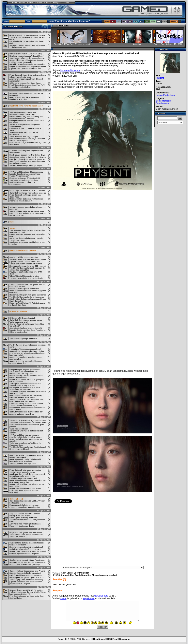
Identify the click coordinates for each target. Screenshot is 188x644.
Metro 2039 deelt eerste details (22, 526)
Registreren (61, 21)
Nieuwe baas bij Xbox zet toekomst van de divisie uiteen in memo (26, 377)
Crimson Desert (16, 499)
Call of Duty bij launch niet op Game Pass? (26, 575)
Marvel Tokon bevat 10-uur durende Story (26, 54)
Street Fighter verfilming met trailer (23, 518)
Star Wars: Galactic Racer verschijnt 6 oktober (28, 259)
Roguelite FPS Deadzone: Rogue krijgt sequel (28, 66)
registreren (89, 598)
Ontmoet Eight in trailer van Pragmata (24, 554)
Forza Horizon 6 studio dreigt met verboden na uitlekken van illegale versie (28, 76)
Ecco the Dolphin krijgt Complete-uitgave (26, 437)
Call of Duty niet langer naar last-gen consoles (28, 193)
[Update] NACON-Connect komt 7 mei (24, 262)
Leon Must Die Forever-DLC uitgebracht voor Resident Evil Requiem (27, 140)
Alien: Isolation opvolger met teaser (23, 339)
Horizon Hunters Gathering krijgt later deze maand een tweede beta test (26, 200)
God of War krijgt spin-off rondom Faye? (25, 549)
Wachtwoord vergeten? (79, 21)
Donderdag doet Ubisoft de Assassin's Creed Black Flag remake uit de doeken (27, 475)
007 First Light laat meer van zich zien (24, 435)
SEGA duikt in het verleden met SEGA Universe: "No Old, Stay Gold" (24, 373)
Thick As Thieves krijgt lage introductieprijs (26, 278)
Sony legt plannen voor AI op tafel (23, 112)
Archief (30, 3)
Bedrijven (57, 3)
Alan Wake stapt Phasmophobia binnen (25, 524)
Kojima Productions (165, 95)
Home (15, 3)
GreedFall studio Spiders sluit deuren (24, 289)
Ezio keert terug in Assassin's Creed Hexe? (26, 56)
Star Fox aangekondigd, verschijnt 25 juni (26, 165)
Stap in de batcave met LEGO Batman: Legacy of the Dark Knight (25, 515)
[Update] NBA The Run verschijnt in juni (25, 69)
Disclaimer (125, 639)
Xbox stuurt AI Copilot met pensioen (24, 180)
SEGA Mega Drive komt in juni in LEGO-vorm (27, 191)
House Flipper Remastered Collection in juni (27, 351)
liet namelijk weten (70, 70)
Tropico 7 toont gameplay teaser (22, 472)
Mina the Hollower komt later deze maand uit (27, 159)
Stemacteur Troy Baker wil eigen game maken (28, 421)
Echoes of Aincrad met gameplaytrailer (25, 507)
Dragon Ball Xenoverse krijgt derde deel (25, 488)
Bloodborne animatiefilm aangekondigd (25, 564)
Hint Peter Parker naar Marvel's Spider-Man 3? (28, 562)
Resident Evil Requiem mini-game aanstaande (28, 295)
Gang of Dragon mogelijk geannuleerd (24, 370)
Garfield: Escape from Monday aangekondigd (27, 64)
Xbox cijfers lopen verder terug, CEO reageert (28, 266)
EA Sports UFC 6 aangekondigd (22, 318)
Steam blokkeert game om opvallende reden (27, 211)
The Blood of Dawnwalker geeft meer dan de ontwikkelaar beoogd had (27, 269)
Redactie (38, 3)
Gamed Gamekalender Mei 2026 (23, 251)
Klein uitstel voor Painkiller (75, 573)
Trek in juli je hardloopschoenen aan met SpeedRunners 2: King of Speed (25, 385)
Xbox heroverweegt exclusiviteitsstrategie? (26, 547)
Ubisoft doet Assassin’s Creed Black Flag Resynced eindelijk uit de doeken (26, 396)
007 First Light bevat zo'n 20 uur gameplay (26, 172)
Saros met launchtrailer (19, 429)
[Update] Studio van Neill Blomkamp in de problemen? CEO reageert (26, 583)
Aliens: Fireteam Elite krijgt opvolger (24, 137)
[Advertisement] (102, 536)
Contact (48, 3)
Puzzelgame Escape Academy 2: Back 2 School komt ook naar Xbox (25, 388)
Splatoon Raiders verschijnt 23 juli (23, 464)
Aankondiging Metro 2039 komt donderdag (26, 580)
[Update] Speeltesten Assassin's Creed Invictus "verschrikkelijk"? (25, 175)
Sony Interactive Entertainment (164, 102)
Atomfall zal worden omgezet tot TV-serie (26, 264)
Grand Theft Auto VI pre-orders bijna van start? (28, 35)
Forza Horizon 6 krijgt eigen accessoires (25, 470)
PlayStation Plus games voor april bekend (26, 533)
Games (66, 3)
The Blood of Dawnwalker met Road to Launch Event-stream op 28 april (28, 448)
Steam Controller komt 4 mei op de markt (26, 328)
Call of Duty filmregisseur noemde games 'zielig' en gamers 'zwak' (26, 321)
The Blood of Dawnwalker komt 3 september (27, 297)
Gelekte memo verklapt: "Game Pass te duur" (27, 560)
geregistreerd (101, 596)
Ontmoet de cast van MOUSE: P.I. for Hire (26, 590)
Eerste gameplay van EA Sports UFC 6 (25, 178)
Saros (12, 222)
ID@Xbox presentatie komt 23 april (23, 478)
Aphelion (13, 228)
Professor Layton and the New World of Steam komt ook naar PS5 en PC (28, 593)
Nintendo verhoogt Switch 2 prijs (22, 115)
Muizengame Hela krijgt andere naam (24, 505)
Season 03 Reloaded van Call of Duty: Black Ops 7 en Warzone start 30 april (27, 400)
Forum (22, 3)
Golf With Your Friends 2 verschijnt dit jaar (26, 412)
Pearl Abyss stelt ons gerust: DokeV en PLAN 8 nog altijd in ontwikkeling (27, 86)
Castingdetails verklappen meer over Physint (27, 571)
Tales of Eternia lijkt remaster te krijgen (25, 276)
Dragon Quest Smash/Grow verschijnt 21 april (28, 551)
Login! (52, 21)
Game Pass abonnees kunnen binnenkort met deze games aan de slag (28, 481)
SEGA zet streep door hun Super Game (25, 83)
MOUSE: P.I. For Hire (18, 312)
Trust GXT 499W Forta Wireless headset (26, 106)
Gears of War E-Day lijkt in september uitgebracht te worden (24, 98)
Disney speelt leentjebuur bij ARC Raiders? (26, 578)
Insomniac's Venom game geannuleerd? (25, 349)
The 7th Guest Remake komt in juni (23, 406)
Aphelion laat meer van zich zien (22, 414)
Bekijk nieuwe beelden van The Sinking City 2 (27, 155)
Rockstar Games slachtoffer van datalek (25, 573)
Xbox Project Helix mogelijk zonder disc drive (27, 58)
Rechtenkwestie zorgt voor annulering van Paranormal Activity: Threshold (26, 118)
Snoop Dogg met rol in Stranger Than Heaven (28, 157)
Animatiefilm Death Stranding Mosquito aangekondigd (89, 575)
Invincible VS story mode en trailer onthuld (26, 404)
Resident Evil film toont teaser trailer (24, 257)
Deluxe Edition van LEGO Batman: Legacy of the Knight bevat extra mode (27, 61)
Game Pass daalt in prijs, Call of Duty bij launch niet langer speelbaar (25, 460)
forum (63, 598)
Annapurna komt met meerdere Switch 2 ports (28, 423)
